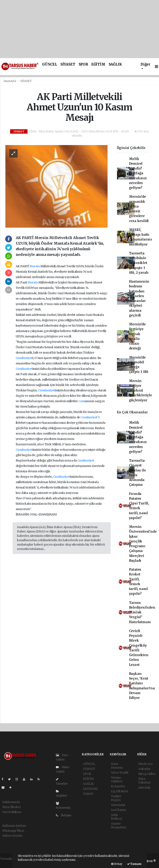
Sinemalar (118, 805)
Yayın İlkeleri (11, 807)
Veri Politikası (12, 812)
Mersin (35, 266)
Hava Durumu (117, 766)
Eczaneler (118, 786)
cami (82, 401)
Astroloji (144, 787)
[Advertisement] (79, 29)
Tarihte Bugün (116, 798)
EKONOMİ (90, 789)
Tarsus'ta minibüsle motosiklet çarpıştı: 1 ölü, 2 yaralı (139, 263)
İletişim (64, 815)
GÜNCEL (50, 64)
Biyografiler (147, 774)
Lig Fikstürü (120, 791)
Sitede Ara (145, 764)
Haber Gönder (13, 836)
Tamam (134, 864)
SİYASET (68, 64)
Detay (117, 864)
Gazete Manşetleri (119, 825)
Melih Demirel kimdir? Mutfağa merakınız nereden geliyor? (138, 173)
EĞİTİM (98, 64)
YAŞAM (88, 794)
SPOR (83, 64)
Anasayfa (10, 81)
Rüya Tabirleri (144, 781)
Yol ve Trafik (120, 773)
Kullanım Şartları (14, 826)
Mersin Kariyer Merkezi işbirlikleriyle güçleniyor (140, 391)
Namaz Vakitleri (117, 779)
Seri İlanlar (119, 810)
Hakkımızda (11, 802)
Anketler (144, 769)
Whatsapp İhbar (13, 831)
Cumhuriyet (24, 358)
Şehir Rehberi (117, 817)
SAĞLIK (115, 64)
